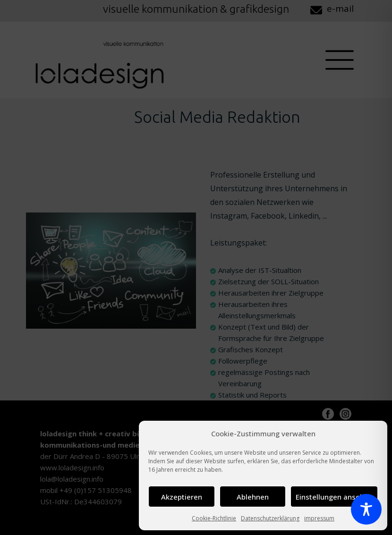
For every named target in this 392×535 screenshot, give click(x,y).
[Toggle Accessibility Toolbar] (366, 509)
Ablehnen (253, 497)
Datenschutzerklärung (270, 518)
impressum (319, 518)
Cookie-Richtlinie (214, 518)
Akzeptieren (182, 497)
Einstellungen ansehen (334, 497)
